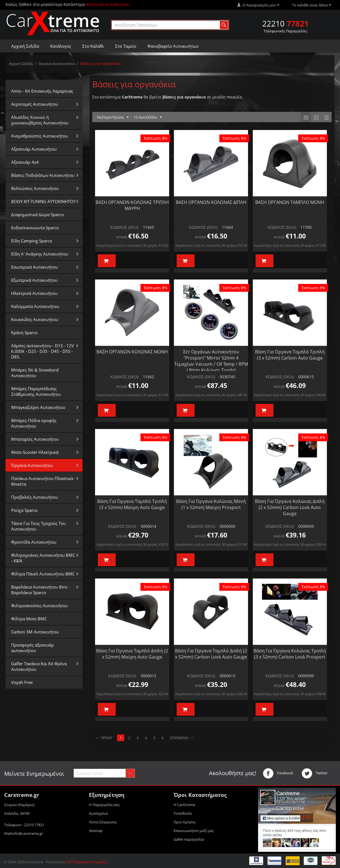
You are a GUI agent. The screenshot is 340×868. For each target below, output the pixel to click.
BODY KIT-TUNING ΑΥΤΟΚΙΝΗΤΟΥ (43, 201)
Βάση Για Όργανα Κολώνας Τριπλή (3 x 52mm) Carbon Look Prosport (290, 654)
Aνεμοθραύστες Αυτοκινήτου (39, 136)
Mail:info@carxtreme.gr (24, 833)
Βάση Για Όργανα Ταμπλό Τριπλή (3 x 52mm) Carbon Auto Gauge (290, 355)
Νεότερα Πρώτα (113, 117)
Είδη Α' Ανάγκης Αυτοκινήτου (40, 254)
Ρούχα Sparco (24, 510)
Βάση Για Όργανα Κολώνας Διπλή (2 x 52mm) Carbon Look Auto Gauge (290, 507)
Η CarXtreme (184, 805)
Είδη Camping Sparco (32, 241)
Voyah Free (22, 682)
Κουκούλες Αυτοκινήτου (35, 319)
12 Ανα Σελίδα (148, 117)
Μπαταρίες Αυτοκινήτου (35, 439)
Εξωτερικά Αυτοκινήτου (34, 280)
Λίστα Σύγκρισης (103, 822)
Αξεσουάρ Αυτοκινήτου (34, 149)
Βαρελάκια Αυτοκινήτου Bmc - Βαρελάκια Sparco (41, 590)
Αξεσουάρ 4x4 (25, 162)
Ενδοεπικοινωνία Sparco (35, 228)
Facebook (278, 773)
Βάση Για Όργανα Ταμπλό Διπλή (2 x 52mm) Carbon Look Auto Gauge (211, 654)
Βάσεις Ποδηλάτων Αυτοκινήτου (43, 175)
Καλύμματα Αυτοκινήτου (35, 306)
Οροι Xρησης (185, 822)
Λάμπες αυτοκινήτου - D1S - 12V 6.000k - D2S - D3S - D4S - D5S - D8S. (42, 351)
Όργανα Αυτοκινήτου (57, 64)
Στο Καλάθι (93, 46)
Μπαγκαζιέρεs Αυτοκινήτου (38, 407)
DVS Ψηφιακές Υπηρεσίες (87, 862)
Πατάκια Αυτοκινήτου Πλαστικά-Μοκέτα (43, 481)
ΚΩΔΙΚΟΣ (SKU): (125, 227)
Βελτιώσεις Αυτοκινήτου (35, 188)
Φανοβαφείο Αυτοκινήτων (173, 46)
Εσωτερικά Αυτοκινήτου (35, 267)
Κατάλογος (61, 46)
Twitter (314, 773)
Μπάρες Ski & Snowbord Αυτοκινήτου (35, 373)
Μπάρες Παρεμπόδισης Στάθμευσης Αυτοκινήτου (36, 391)
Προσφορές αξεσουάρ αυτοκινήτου (32, 648)
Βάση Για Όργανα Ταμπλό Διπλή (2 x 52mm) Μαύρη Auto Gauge (132, 654)
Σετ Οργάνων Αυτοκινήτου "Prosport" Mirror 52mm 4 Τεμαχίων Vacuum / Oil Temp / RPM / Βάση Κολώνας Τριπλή (211, 361)
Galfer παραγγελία (189, 839)
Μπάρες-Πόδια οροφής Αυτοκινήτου (34, 423)
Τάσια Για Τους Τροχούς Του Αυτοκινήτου (38, 526)
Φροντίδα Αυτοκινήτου (34, 542)
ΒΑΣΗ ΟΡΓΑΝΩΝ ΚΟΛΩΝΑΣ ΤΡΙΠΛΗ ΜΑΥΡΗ (132, 205)
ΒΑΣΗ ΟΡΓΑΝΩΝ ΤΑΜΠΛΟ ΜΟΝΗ (290, 202)
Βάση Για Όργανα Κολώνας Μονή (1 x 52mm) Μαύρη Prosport (211, 504)
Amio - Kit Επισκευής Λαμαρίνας (42, 91)
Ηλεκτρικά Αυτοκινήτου (34, 293)
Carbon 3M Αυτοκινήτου (35, 632)
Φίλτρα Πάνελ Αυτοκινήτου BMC (43, 574)
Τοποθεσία (183, 813)
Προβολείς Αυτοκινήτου (35, 497)
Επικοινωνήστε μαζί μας (194, 831)
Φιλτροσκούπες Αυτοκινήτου (39, 606)
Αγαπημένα (98, 813)
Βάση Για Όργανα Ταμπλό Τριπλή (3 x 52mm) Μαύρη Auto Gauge (132, 504)
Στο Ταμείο (126, 46)
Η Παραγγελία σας (104, 805)
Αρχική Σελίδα (25, 46)
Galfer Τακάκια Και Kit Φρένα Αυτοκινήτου (39, 666)
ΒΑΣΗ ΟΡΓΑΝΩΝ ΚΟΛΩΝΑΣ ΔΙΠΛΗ (211, 202)
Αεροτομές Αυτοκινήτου (35, 104)
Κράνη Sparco (24, 332)
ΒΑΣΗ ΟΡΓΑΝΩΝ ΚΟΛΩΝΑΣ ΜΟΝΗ (132, 352)
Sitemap (96, 831)
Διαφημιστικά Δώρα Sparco (37, 214)
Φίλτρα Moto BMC (29, 619)
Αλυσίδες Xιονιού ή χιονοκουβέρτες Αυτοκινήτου (40, 120)
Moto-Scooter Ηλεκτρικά (35, 452)
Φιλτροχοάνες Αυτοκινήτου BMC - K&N (43, 558)
